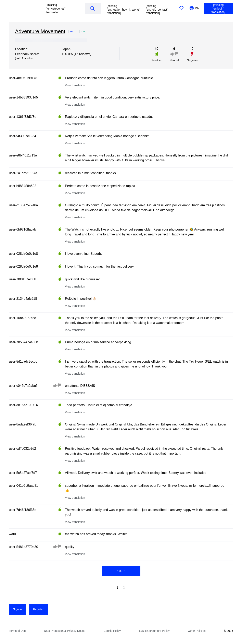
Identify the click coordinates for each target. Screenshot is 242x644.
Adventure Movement (40, 31)
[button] (62, 9)
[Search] (92, 8)
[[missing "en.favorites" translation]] (181, 9)
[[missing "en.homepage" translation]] (24, 9)
